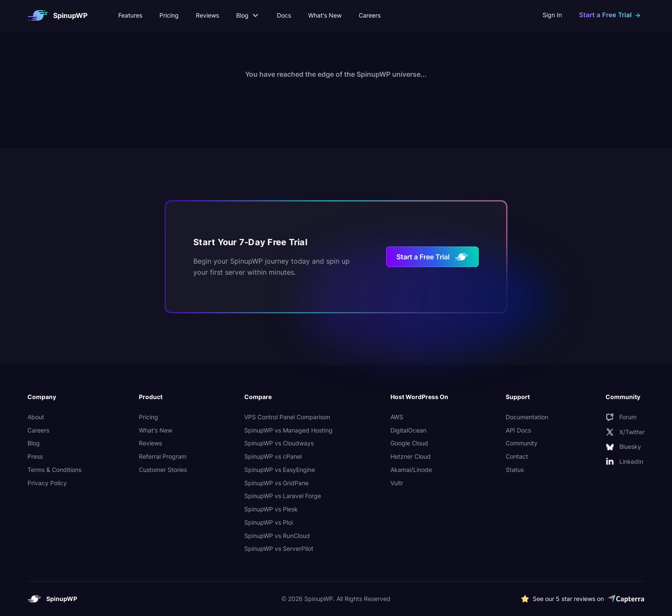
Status (515, 470)
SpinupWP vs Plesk (271, 509)
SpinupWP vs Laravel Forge (283, 496)
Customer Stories (163, 470)
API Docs (518, 430)
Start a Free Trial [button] (605, 15)
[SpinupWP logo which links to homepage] (57, 15)
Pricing (169, 15)
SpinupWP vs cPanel (273, 456)
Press (35, 456)
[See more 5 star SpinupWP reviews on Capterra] (583, 599)
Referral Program (163, 456)
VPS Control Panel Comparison (287, 417)
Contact (517, 456)
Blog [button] (248, 15)
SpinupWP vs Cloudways (279, 443)
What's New (325, 15)
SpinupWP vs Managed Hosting (288, 430)
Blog (34, 443)
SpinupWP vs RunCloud (277, 536)
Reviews (207, 15)
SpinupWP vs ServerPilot (279, 548)
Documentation (527, 417)
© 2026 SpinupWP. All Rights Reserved (336, 599)
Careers (370, 15)
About (36, 417)
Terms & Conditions (54, 470)
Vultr (397, 483)
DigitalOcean (408, 430)
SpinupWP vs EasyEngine (280, 470)
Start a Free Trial (432, 257)
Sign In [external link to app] (552, 15)
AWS (397, 417)
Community (522, 443)
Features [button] (130, 15)
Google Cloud (409, 443)
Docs (284, 15)
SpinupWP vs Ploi (268, 522)
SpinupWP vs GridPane (276, 483)
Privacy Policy (47, 483)
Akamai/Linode (411, 470)
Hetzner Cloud (411, 456)
